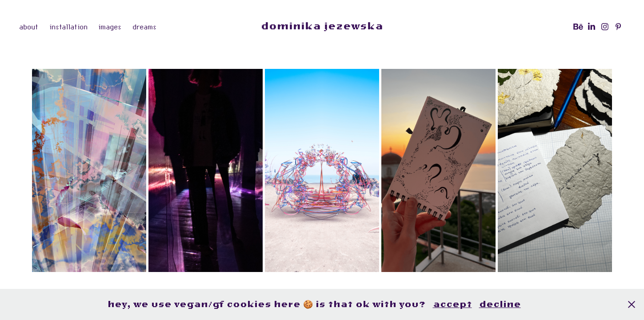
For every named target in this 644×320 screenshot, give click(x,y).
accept (452, 304)
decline (500, 304)
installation (68, 27)
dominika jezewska (322, 26)
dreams (144, 27)
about (29, 27)
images (110, 27)
